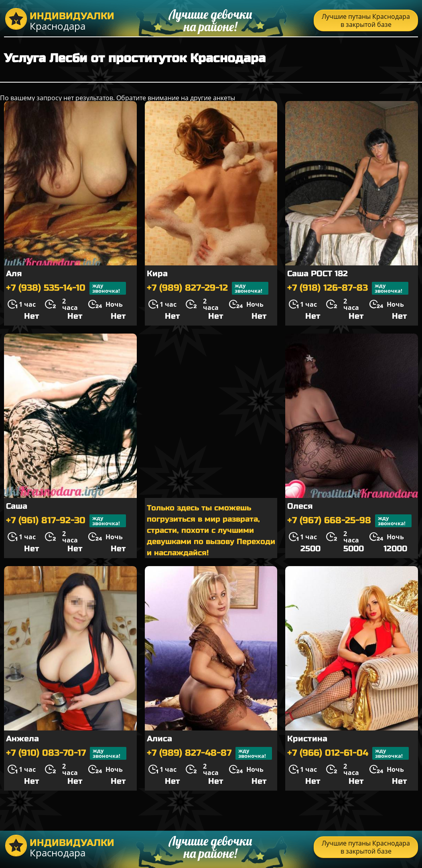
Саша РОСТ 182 (318, 274)
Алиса (159, 739)
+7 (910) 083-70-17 (66, 753)
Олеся (300, 506)
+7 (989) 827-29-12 (208, 288)
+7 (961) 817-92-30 (66, 521)
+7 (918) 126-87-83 (348, 288)
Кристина (307, 739)
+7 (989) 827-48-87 (209, 753)
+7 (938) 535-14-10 (66, 288)
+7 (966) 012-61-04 (348, 753)
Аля (14, 274)
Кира (157, 274)
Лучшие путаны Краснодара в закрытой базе (366, 20)
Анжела (22, 739)
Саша (17, 506)
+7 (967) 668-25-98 (349, 521)
